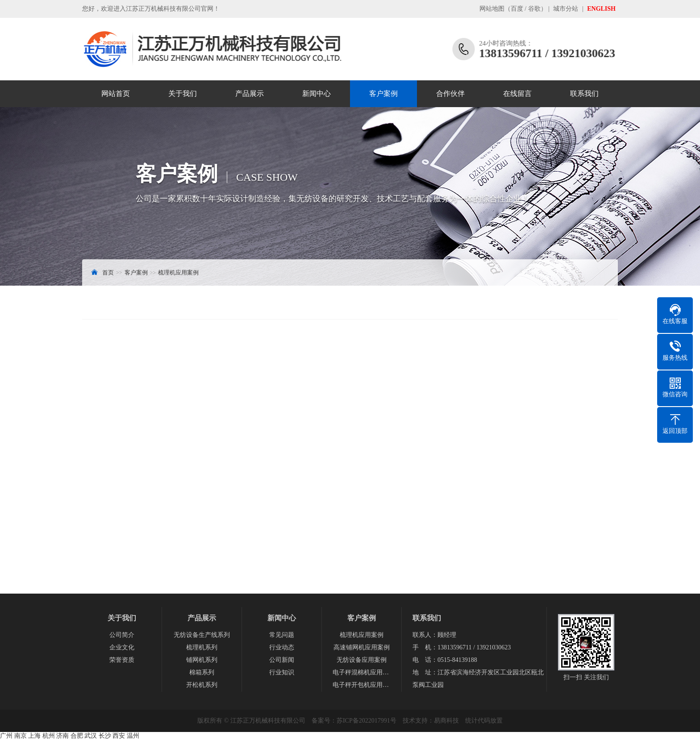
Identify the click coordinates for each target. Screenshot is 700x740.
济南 (62, 736)
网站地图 (492, 9)
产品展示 (250, 94)
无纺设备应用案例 (362, 660)
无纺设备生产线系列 (202, 635)
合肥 (77, 736)
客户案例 (383, 94)
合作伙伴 (450, 94)
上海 (34, 736)
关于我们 (183, 94)
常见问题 (282, 635)
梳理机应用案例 (178, 272)
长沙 (105, 736)
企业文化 (122, 647)
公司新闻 (282, 660)
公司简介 (122, 635)
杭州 (49, 736)
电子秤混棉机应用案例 (362, 672)
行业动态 (282, 647)
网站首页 (116, 94)
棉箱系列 (202, 672)
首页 (108, 272)
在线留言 (517, 94)
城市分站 (566, 9)
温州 (133, 736)
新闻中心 (317, 94)
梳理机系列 (202, 647)
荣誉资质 (122, 660)
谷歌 (534, 9)
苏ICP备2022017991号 (367, 721)
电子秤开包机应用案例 (362, 685)
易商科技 (446, 721)
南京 (21, 736)
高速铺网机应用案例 (362, 647)
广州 (6, 736)
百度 (517, 9)
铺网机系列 (202, 660)
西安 (119, 736)
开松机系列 (202, 685)
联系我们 (584, 94)
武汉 (91, 736)
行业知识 (282, 672)
